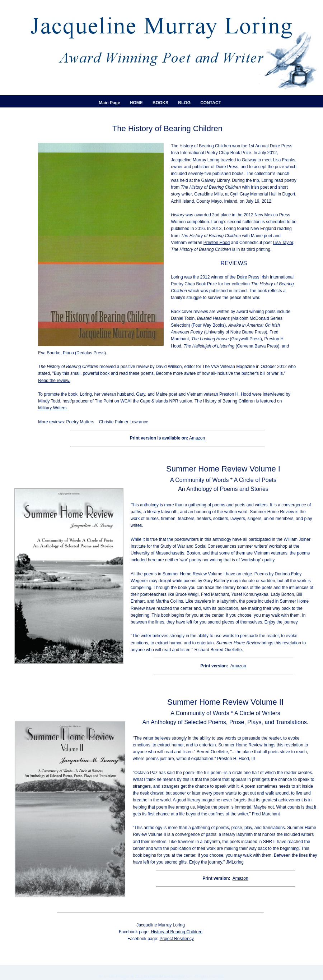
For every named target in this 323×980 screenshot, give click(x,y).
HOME (136, 103)
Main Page (109, 103)
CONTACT (211, 103)
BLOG (184, 103)
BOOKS (160, 103)
